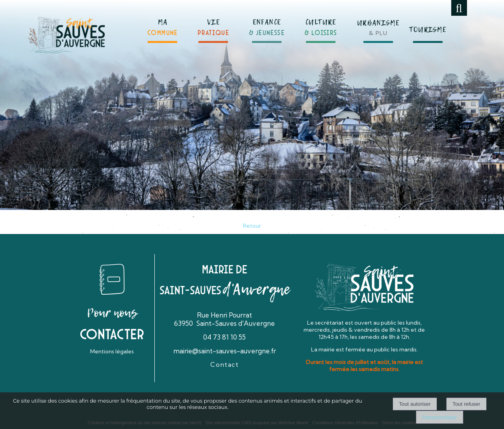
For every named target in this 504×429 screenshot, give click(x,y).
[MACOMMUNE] (163, 24)
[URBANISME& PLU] (378, 23)
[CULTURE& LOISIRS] (321, 24)
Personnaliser (439, 417)
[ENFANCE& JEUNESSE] (267, 24)
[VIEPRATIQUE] (213, 24)
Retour (252, 226)
